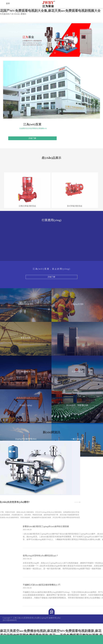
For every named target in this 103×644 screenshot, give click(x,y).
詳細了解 (51, 327)
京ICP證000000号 (10, 620)
